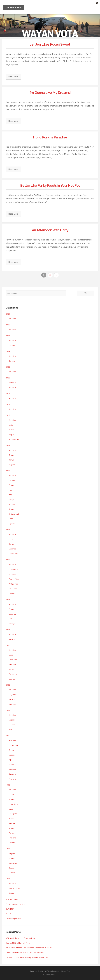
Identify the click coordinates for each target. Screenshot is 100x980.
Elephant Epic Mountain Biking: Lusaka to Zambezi (27, 957)
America (12, 319)
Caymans (13, 694)
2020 (8, 378)
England (12, 720)
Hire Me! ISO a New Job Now (18, 943)
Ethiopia (12, 664)
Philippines (13, 584)
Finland (12, 799)
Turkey (12, 833)
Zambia (12, 345)
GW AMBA (10, 909)
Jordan (12, 430)
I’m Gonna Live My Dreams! (50, 93)
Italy (10, 495)
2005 (8, 599)
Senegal (12, 623)
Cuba (11, 655)
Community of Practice (16, 904)
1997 (8, 879)
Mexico (12, 639)
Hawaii (12, 490)
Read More (13, 76)
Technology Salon (13, 919)
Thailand (12, 779)
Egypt (11, 539)
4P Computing (12, 899)
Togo (11, 519)
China (11, 750)
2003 (8, 645)
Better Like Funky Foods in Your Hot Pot (50, 185)
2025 (8, 367)
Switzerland (14, 514)
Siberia (12, 823)
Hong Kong (13, 804)
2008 (8, 471)
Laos (11, 809)
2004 (8, 630)
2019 (8, 393)
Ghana (12, 455)
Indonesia (13, 863)
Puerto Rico (14, 579)
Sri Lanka (13, 589)
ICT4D (8, 914)
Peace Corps (14, 888)
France (12, 725)
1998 (8, 849)
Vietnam (12, 704)
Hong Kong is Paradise (50, 137)
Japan (11, 760)
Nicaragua (13, 574)
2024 (8, 351)
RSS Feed (47, 974)
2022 (8, 325)
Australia (13, 740)
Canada (12, 480)
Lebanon (13, 549)
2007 (8, 530)
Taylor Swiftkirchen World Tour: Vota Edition (25, 952)
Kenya (11, 460)
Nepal (11, 434)
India (11, 425)
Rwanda (12, 509)
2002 (8, 685)
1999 (8, 785)
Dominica (13, 660)
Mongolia (13, 814)
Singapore (13, 774)
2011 (8, 404)
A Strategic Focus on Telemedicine (20, 938)
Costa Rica (13, 569)
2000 (8, 735)
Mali (10, 619)
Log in (55, 974)
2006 (8, 560)
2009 (8, 445)
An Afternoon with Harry (50, 230)
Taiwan (12, 593)
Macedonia (14, 554)
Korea (11, 764)
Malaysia (13, 769)
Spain (11, 729)
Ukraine (12, 843)
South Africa (14, 439)
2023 (8, 336)
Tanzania (13, 674)
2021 (8, 314)
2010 (8, 415)
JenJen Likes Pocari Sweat (50, 44)
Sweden (12, 828)
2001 (8, 710)
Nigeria (12, 465)
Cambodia (13, 745)
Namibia (12, 383)
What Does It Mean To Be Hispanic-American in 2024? (29, 948)
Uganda (12, 523)
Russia (12, 819)
